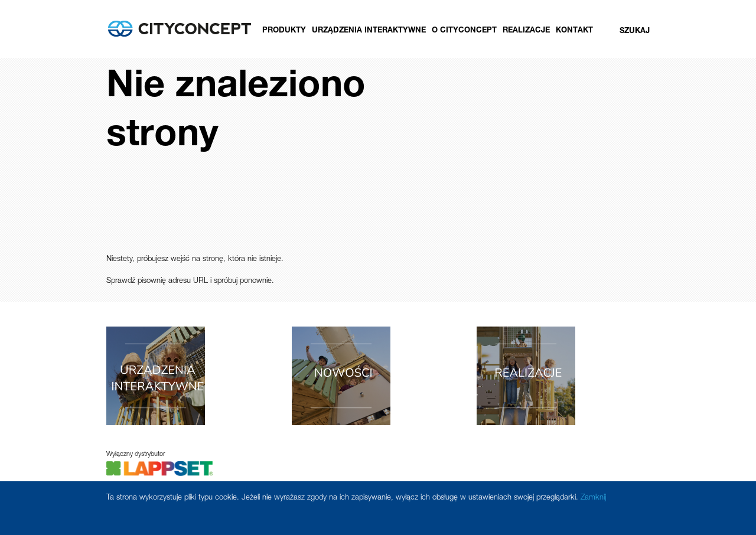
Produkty (284, 31)
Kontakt (574, 31)
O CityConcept (464, 31)
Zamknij (593, 498)
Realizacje (526, 31)
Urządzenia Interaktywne (369, 31)
